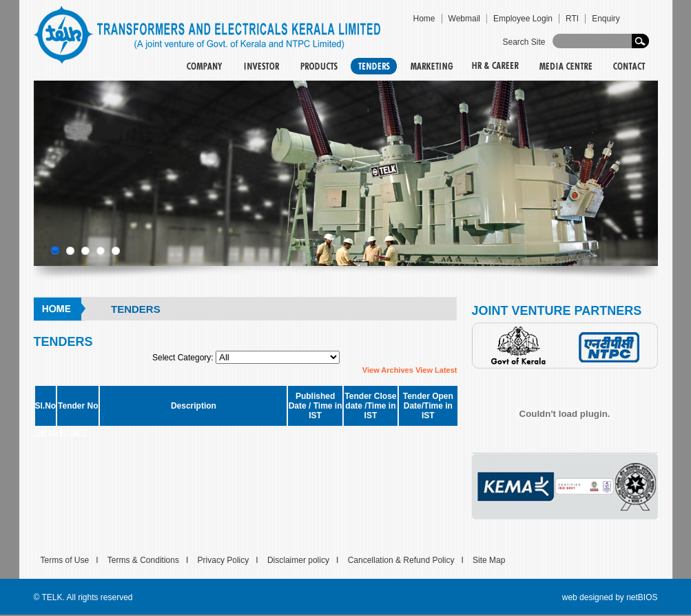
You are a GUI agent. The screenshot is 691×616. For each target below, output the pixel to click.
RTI (572, 19)
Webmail (464, 19)
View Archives (388, 370)
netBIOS (642, 597)
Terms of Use (65, 560)
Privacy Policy (224, 560)
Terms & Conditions (143, 560)
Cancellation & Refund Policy (401, 560)
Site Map (489, 560)
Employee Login (523, 19)
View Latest (436, 370)
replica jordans (61, 432)
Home (424, 19)
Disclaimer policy (298, 560)
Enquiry (606, 19)
